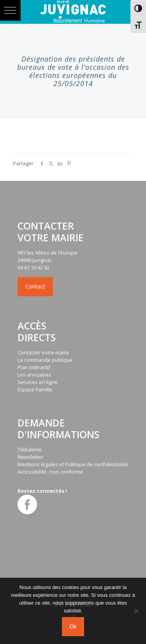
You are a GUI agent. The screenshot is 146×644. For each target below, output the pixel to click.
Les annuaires (34, 375)
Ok (73, 626)
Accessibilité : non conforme (50, 472)
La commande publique (45, 360)
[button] (10, 10)
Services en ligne (38, 382)
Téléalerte (30, 449)
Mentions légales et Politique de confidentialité (73, 464)
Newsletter (30, 457)
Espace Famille (35, 389)
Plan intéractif (34, 367)
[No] (136, 611)
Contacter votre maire (43, 352)
